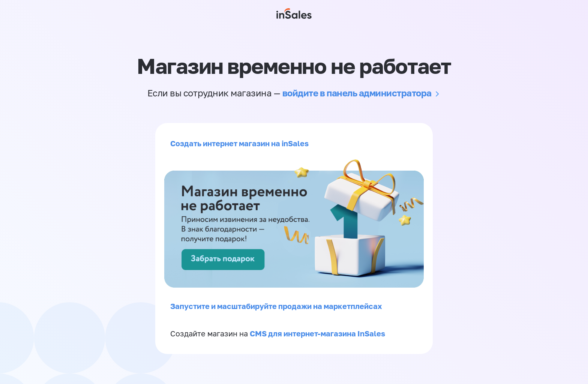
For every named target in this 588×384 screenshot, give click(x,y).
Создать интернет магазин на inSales (239, 143)
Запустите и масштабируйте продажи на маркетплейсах (276, 306)
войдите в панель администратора (357, 93)
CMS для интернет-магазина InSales (317, 333)
